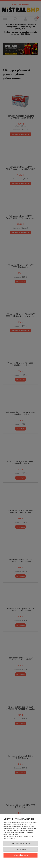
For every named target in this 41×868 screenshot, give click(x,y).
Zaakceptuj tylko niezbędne (20, 843)
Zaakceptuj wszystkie (20, 855)
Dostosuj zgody (21, 849)
